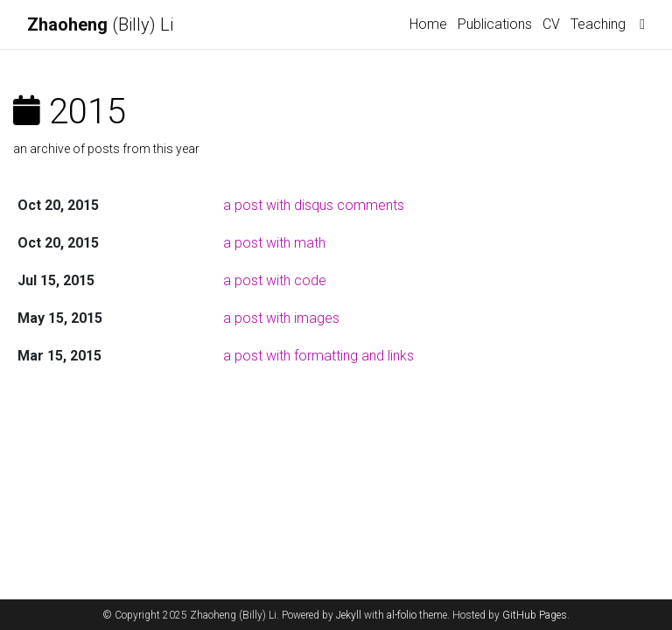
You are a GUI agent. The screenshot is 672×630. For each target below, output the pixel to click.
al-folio (402, 615)
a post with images (281, 318)
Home (428, 24)
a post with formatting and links (318, 356)
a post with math (274, 243)
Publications (495, 24)
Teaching (598, 24)
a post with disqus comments (314, 205)
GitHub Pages (535, 615)
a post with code (275, 280)
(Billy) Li (100, 24)
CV (551, 24)
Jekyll (349, 615)
